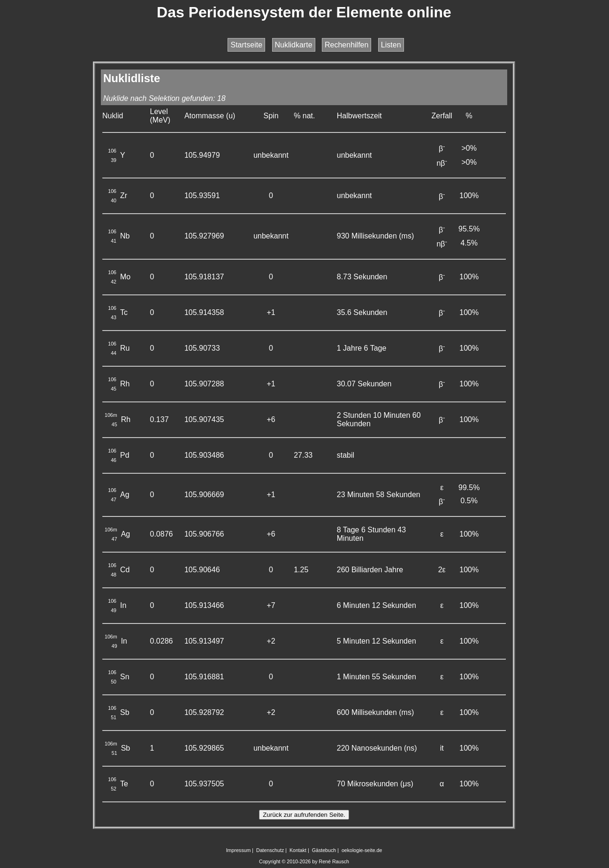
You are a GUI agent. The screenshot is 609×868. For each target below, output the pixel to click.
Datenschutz (270, 850)
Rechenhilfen (346, 45)
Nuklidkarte (294, 45)
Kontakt (298, 850)
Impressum (239, 850)
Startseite (246, 45)
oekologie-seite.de (362, 850)
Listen (391, 45)
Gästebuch (324, 850)
